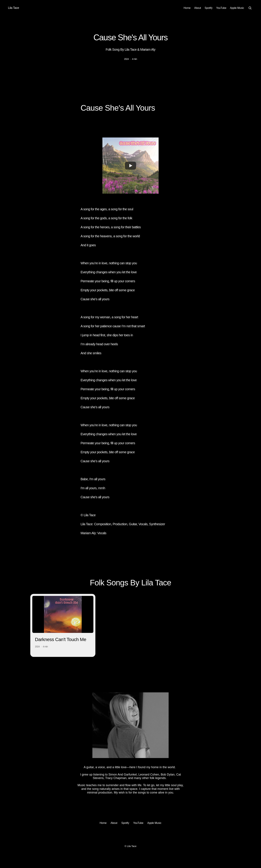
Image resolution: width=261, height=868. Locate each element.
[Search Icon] (250, 8)
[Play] (130, 166)
